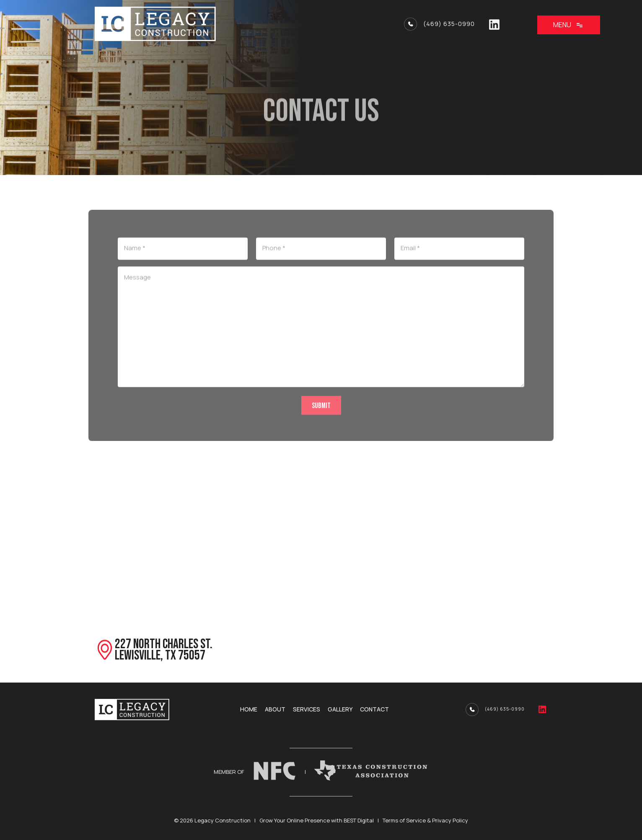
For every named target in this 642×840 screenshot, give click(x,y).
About (275, 710)
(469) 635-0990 (449, 24)
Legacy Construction (223, 820)
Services (307, 710)
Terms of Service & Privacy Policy (425, 820)
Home (249, 710)
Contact (374, 710)
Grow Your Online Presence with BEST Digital (317, 820)
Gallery (340, 710)
